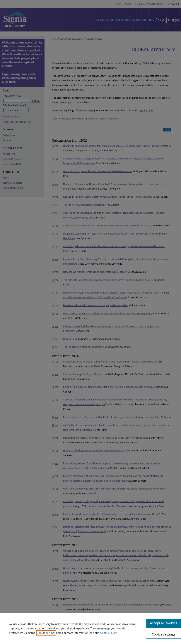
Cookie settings (46, 633)
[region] (90, 628)
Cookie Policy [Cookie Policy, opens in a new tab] (109, 633)
